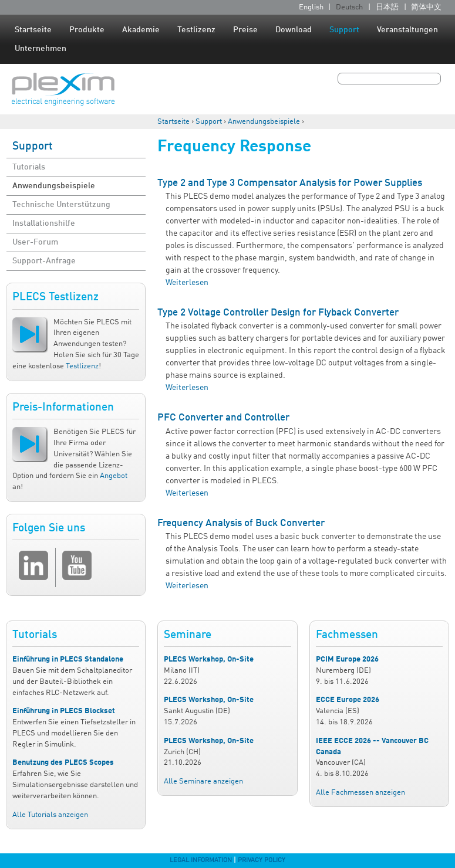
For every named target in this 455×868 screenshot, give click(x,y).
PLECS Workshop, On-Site (209, 660)
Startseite (33, 30)
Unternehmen (41, 49)
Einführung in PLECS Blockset (64, 711)
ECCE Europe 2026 (348, 700)
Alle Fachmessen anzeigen (360, 793)
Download (294, 30)
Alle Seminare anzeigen (203, 781)
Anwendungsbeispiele (264, 122)
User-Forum (35, 242)
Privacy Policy (262, 860)
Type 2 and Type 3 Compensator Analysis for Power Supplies (290, 183)
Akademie (141, 30)
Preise (245, 30)
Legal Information (201, 860)
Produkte (87, 30)
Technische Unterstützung (61, 205)
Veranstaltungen (407, 30)
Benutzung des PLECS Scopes (63, 763)
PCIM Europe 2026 (347, 660)
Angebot (114, 476)
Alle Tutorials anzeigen (50, 815)
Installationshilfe (44, 223)
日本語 (387, 7)
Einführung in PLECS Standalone (68, 660)
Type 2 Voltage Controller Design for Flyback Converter (278, 313)
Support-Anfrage (44, 261)
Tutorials (29, 167)
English (311, 7)
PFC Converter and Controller (223, 418)
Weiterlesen (187, 283)
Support (344, 30)
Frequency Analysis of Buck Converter (241, 523)
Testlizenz (196, 30)
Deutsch (349, 7)
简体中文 (426, 7)
